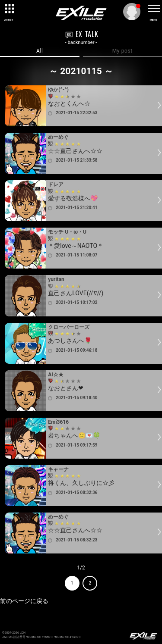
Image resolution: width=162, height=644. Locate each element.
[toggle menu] (153, 9)
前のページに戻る (24, 601)
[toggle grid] (9, 9)
